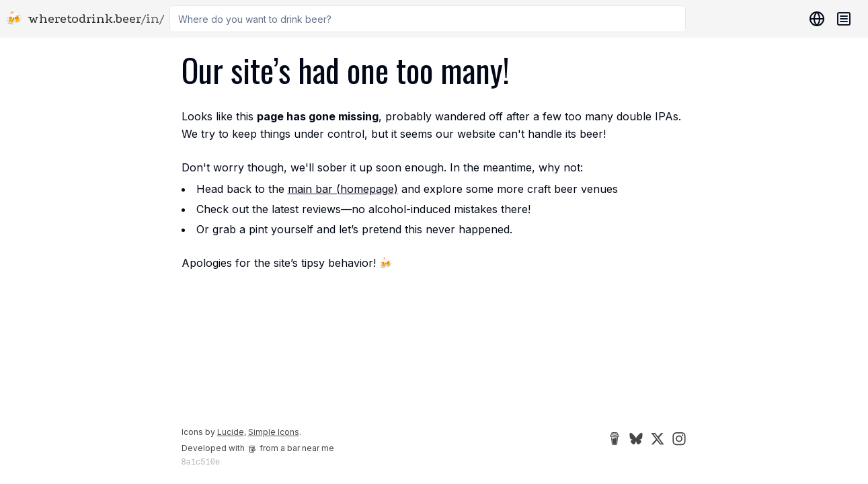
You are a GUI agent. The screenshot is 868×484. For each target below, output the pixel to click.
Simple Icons (274, 432)
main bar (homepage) (343, 189)
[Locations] (814, 19)
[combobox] (428, 19)
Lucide (231, 432)
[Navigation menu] (844, 19)
